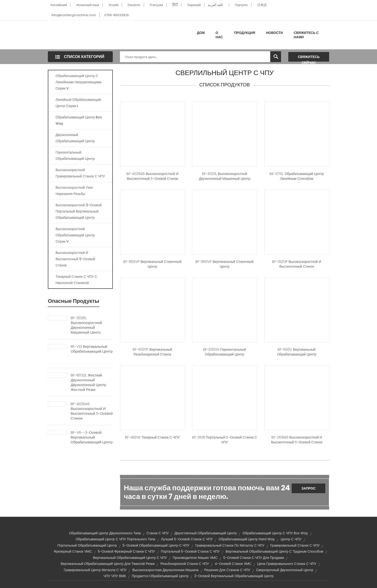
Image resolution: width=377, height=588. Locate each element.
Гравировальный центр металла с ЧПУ (95, 570)
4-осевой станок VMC (233, 564)
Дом (201, 33)
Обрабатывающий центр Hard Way (247, 539)
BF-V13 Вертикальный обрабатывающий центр (92, 349)
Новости (274, 33)
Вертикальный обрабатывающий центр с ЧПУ (130, 558)
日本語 (262, 5)
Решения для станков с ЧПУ (227, 570)
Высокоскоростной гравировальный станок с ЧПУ (80, 173)
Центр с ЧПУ (291, 539)
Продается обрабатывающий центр (160, 576)
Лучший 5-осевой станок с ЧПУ (187, 539)
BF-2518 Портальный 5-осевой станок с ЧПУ (225, 440)
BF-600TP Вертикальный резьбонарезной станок (152, 352)
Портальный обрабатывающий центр (87, 545)
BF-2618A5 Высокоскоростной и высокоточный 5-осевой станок (297, 440)
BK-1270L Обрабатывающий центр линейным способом (297, 176)
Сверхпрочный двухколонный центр (285, 570)
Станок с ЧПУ (158, 533)
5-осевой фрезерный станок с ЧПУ (126, 551)
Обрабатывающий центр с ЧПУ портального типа (115, 539)
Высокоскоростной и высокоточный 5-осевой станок (75, 259)
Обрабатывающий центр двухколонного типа (105, 533)
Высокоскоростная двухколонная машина (165, 570)
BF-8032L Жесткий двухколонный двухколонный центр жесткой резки (88, 382)
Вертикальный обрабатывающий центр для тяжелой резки (108, 564)
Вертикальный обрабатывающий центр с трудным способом (274, 551)
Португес (241, 5)
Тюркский (194, 5)
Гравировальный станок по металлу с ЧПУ (230, 545)
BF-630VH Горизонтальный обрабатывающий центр (225, 352)
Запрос (309, 488)
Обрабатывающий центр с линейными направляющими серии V (79, 82)
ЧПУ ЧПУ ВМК (115, 576)
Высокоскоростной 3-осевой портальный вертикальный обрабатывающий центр (79, 211)
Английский (59, 5)
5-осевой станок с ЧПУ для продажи (254, 558)
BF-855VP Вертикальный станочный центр (152, 264)
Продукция (245, 33)
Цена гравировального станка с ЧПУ (287, 564)
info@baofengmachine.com (74, 15)
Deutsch (134, 5)
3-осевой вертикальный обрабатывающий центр (234, 576)
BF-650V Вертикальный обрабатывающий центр (297, 352)
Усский (113, 5)
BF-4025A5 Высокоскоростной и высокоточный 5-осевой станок (92, 411)
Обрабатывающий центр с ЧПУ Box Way (275, 533)
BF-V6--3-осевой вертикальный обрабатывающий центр (92, 437)
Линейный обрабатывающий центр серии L (78, 103)
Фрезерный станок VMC (73, 551)
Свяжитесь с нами (306, 35)
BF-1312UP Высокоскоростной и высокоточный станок (297, 264)
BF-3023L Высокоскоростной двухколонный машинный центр (225, 176)
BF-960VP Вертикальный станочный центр (224, 264)
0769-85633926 (117, 15)
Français (156, 5)
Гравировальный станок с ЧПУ (295, 545)
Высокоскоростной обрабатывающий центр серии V (75, 235)
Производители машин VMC (195, 558)
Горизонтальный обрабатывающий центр (75, 155)
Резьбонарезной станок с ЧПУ (185, 564)
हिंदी (175, 5)
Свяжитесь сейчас (309, 58)
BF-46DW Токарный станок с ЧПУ (152, 437)
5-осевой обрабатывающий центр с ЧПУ (156, 545)
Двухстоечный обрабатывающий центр (206, 533)
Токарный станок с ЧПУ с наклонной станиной (76, 280)
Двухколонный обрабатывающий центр (75, 138)
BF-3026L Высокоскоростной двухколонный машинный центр (86, 325)
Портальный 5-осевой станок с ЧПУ (190, 551)
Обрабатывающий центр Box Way (79, 120)
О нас (219, 35)
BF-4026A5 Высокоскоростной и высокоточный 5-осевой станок (152, 176)
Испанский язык (88, 5)
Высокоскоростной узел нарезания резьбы (74, 191)
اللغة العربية (215, 5)
